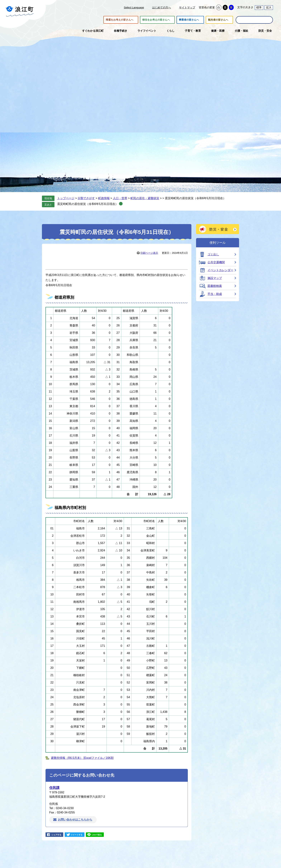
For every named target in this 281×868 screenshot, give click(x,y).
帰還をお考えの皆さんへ (120, 20)
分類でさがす (86, 198)
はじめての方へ (162, 7)
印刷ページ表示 (149, 253)
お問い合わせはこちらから (75, 820)
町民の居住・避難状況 (145, 198)
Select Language (134, 7)
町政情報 (104, 198)
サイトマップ (187, 7)
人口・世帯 (120, 198)
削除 (121, 204)
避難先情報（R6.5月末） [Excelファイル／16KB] (82, 758)
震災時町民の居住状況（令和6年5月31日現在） (88, 204)
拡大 (269, 7)
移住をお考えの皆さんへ (156, 20)
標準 (259, 7)
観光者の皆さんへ (218, 20)
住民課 (54, 788)
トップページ (66, 198)
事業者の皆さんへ (189, 20)
